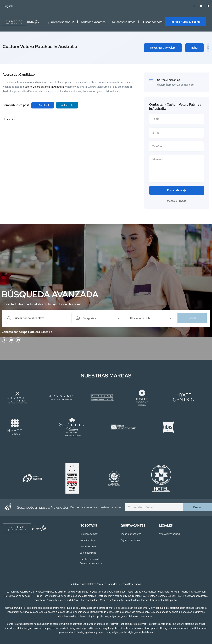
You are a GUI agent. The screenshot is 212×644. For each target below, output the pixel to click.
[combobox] (99, 318)
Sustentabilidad (88, 553)
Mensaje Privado (177, 201)
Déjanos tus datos (124, 22)
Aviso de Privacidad (169, 534)
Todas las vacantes (93, 22)
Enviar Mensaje (177, 190)
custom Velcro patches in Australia (43, 87)
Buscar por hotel (153, 22)
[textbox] (97, 318)
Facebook (43, 105)
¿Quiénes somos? (61, 22)
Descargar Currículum (163, 48)
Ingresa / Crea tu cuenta (186, 22)
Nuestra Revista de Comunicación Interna (91, 561)
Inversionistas (87, 540)
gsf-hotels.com (88, 547)
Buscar (192, 318)
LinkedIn (67, 105)
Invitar (194, 48)
